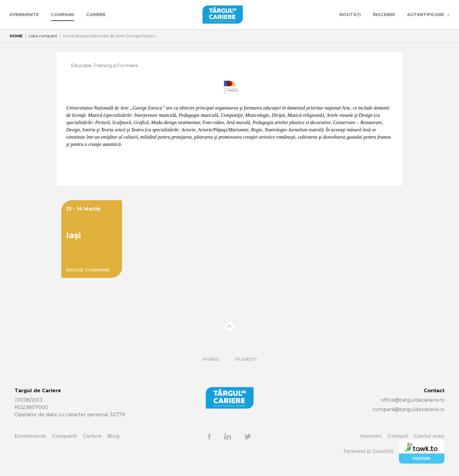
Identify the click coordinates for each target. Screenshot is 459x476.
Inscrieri (371, 436)
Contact (398, 436)
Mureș (211, 360)
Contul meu (429, 436)
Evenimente (24, 15)
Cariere (96, 15)
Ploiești (246, 360)
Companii (63, 15)
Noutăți (350, 15)
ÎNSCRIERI (384, 15)
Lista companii (43, 36)
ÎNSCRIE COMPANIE (88, 270)
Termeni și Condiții (368, 452)
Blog (114, 436)
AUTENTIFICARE (428, 15)
